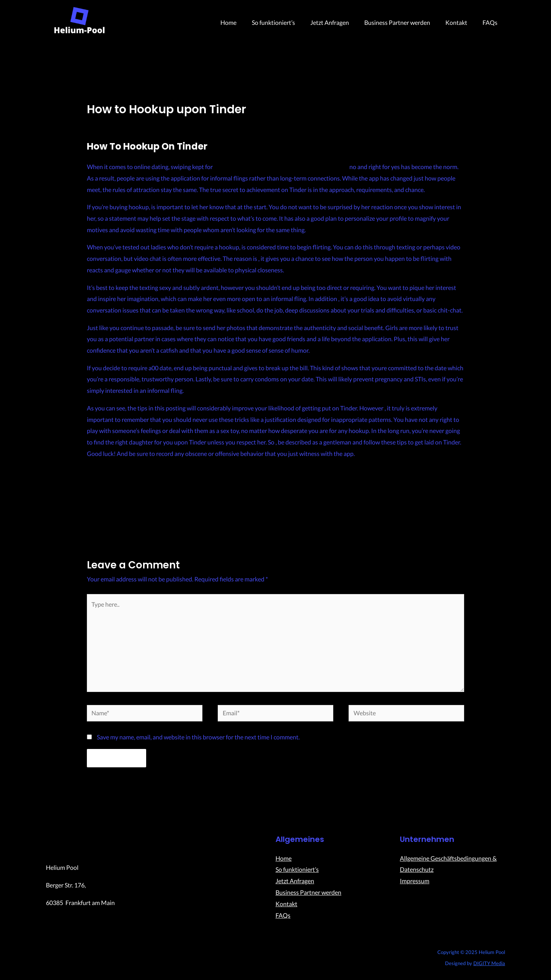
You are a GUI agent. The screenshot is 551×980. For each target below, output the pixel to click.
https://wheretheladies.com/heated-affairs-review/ (281, 167)
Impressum (415, 885)
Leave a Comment (110, 123)
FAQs (491, 22)
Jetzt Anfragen (340, 22)
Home (245, 22)
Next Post (457, 511)
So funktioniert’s (287, 22)
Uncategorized (158, 123)
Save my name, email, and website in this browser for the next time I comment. (198, 741)
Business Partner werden (405, 22)
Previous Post (100, 511)
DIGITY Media (489, 967)
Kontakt (461, 22)
